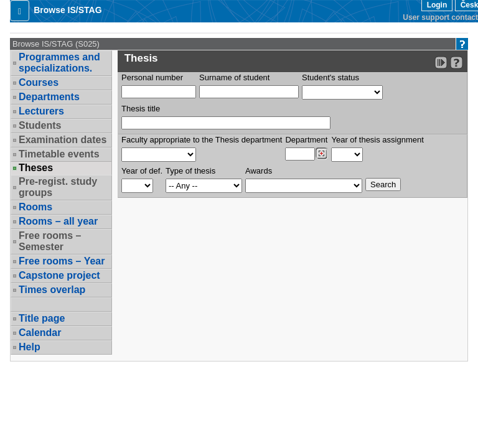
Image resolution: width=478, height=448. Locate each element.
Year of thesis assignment (377, 140)
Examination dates (63, 140)
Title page (42, 318)
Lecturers (41, 111)
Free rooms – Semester (50, 241)
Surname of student (234, 77)
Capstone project (59, 275)
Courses (39, 82)
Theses (36, 168)
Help (30, 347)
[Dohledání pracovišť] (321, 154)
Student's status (330, 77)
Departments (49, 97)
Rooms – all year (58, 221)
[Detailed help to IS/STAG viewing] (457, 63)
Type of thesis (190, 171)
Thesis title (141, 109)
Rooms (35, 207)
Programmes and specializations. (59, 63)
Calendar (40, 333)
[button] (20, 11)
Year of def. (142, 171)
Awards (259, 171)
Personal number (152, 77)
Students (40, 125)
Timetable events (59, 154)
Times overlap (52, 290)
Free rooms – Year (62, 261)
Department (306, 140)
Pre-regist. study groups (58, 187)
